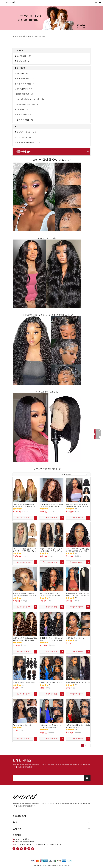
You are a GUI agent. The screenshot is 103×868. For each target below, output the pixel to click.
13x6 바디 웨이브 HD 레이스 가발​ (51, 683)
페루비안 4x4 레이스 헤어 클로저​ (24, 683)
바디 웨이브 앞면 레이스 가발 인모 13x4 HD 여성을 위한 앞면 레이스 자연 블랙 (47, 315)
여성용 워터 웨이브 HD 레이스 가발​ (78, 683)
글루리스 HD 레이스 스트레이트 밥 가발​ (47, 469)
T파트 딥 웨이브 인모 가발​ (22, 725)
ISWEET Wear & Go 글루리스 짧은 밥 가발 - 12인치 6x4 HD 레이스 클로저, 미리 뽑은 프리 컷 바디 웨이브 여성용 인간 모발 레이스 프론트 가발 (78, 550)
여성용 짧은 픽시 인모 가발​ (47, 238)
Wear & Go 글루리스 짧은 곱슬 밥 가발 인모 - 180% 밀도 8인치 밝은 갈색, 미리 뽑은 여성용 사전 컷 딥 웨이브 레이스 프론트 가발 (25, 595)
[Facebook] (14, 849)
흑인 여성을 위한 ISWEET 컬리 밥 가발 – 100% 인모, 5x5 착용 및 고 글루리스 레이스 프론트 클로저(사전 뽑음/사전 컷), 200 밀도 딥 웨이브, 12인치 (51, 595)
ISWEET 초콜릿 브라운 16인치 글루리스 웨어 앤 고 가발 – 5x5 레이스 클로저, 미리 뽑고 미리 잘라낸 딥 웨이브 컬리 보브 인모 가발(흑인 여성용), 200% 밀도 (51, 505)
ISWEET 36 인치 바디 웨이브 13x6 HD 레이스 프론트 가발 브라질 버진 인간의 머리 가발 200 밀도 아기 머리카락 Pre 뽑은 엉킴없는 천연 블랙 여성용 (51, 639)
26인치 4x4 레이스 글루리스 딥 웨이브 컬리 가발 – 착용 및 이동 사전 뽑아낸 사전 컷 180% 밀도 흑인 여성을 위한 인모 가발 (51, 550)
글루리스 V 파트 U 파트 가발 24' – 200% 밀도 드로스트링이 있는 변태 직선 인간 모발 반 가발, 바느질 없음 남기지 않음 (78, 505)
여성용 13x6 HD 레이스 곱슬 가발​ (47, 392)
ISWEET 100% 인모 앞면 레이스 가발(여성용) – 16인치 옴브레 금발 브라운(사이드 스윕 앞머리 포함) (25, 550)
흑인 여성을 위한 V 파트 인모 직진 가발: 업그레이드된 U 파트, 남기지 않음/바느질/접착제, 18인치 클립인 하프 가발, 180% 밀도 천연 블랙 (78, 595)
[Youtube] (25, 849)
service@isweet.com (27, 842)
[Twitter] (21, 849)
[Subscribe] (87, 778)
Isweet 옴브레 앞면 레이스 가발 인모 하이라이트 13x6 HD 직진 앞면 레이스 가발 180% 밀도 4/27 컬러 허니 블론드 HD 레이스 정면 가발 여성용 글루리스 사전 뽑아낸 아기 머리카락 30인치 (25, 505)
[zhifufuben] (51, 861)
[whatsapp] (33, 849)
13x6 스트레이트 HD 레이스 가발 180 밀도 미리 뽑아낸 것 (51, 726)
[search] (48, 778)
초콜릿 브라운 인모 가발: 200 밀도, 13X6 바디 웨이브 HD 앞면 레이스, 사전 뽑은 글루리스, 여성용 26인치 (25, 639)
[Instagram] (29, 849)
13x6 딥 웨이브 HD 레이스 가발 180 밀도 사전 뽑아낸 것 (78, 726)
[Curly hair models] (51, 18)
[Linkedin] (18, 849)
